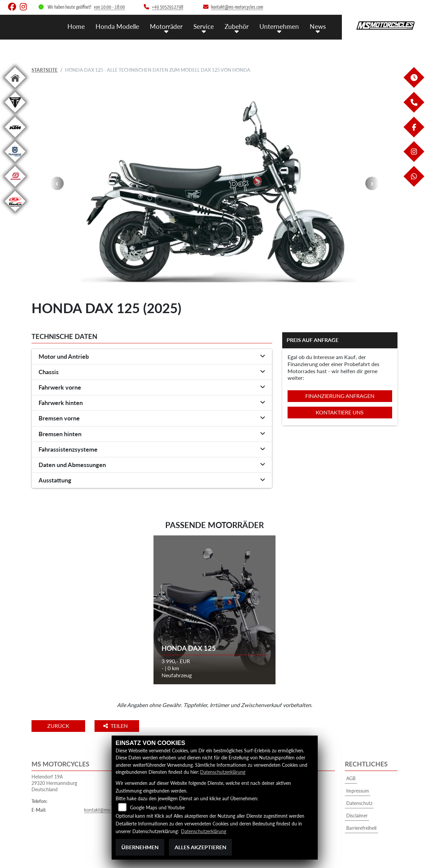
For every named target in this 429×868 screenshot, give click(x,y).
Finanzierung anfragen (340, 396)
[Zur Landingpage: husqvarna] (15, 163)
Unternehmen (279, 26)
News (318, 26)
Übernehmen (140, 847)
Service (204, 26)
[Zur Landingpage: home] (15, 89)
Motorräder (166, 26)
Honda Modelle (117, 26)
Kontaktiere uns (340, 412)
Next (372, 183)
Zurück (59, 726)
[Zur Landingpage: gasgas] (15, 188)
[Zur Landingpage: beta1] (15, 213)
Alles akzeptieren (200, 847)
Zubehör (237, 26)
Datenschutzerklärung (223, 772)
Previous (57, 183)
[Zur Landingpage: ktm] (15, 139)
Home (76, 26)
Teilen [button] (118, 726)
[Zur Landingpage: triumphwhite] (15, 114)
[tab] (152, 357)
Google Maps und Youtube (157, 808)
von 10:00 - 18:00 (109, 7)
